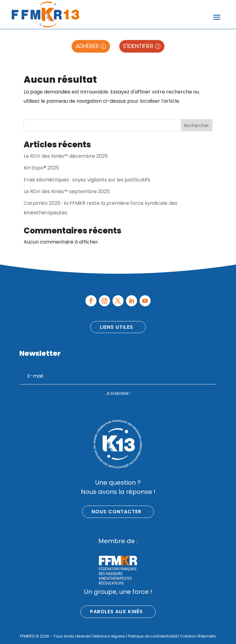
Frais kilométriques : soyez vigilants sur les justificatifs (87, 180)
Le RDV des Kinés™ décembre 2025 (66, 156)
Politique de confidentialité (153, 636)
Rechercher (197, 125)
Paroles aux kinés (116, 612)
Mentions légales (109, 636)
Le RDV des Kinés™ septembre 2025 (67, 191)
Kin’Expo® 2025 (41, 168)
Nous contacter (116, 512)
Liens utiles (116, 327)
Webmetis (207, 636)
